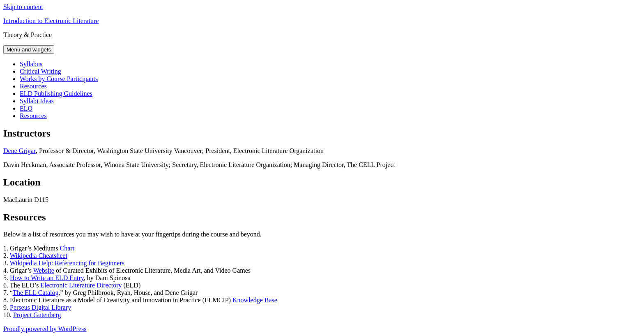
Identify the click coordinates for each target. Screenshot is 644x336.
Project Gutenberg (37, 315)
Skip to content (23, 7)
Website (44, 270)
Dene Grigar (20, 151)
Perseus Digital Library (40, 307)
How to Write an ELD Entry (47, 278)
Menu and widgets (29, 50)
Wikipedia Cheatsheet (39, 256)
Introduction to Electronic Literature (51, 21)
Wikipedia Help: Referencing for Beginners (67, 263)
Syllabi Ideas (37, 101)
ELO (26, 108)
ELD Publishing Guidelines (56, 94)
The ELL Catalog (36, 293)
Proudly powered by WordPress (45, 329)
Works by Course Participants (59, 79)
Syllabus (31, 64)
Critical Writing (40, 71)
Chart (67, 248)
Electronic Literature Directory (81, 285)
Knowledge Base (255, 300)
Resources (33, 86)
